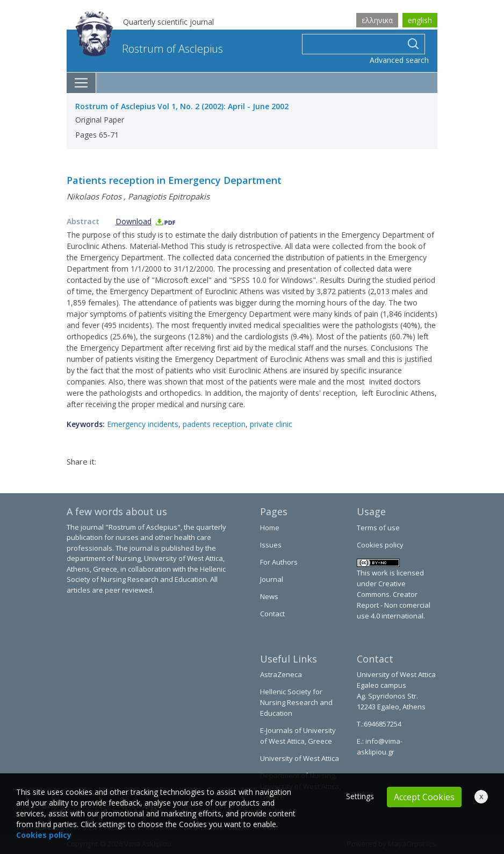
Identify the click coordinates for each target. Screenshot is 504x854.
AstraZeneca (281, 674)
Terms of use (378, 528)
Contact (272, 614)
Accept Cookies (424, 797)
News (269, 596)
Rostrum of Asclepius (149, 49)
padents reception (214, 424)
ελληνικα (377, 20)
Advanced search (399, 60)
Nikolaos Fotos (94, 196)
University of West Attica (300, 758)
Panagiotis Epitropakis (169, 196)
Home (270, 528)
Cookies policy (380, 545)
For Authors (279, 562)
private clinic (271, 424)
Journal (272, 579)
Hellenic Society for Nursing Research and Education (296, 702)
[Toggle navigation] (81, 83)
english (420, 20)
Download (146, 221)
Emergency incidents (143, 424)
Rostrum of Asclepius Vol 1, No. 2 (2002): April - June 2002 (182, 106)
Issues (271, 545)
